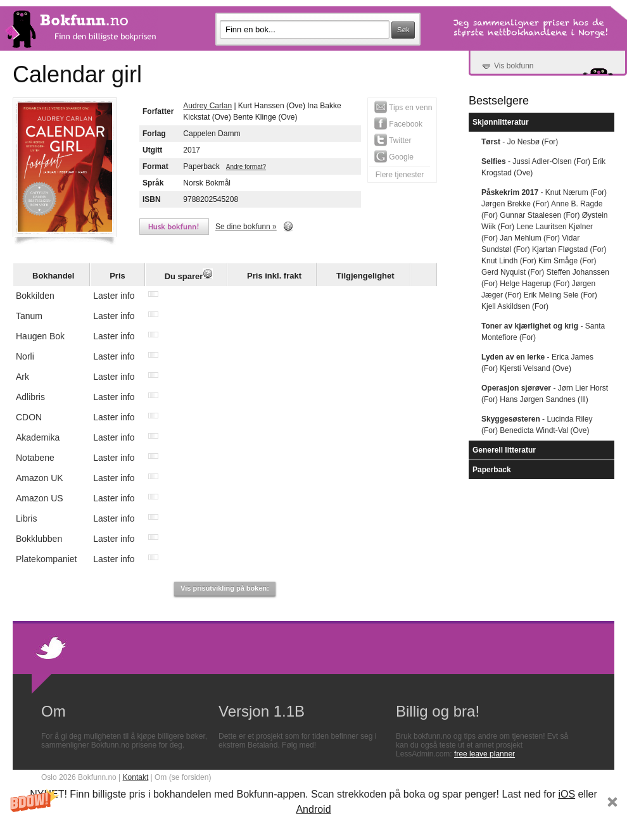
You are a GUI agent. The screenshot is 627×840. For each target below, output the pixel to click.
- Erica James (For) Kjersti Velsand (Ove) (537, 363)
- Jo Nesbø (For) (520, 142)
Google (394, 156)
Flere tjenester (400, 175)
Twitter (393, 140)
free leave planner (484, 754)
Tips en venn (403, 107)
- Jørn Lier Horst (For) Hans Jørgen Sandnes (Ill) (545, 394)
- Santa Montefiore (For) (543, 332)
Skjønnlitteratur (501, 122)
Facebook (398, 123)
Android (313, 809)
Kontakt (136, 777)
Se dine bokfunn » (246, 227)
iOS (567, 794)
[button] (313, 812)
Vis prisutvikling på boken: (225, 588)
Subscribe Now (313, 828)
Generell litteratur (504, 450)
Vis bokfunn (514, 66)
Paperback (492, 470)
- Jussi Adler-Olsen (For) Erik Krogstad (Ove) (543, 167)
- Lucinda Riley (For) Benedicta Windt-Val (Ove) (537, 425)
